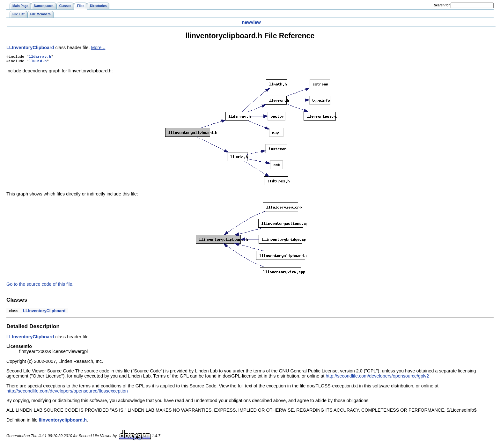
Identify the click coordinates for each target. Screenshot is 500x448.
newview (251, 22)
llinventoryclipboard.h (63, 421)
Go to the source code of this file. (40, 285)
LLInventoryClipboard (30, 48)
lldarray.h (40, 57)
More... (98, 48)
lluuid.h (38, 62)
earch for (442, 5)
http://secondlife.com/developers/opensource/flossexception (67, 392)
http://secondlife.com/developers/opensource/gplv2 (377, 377)
